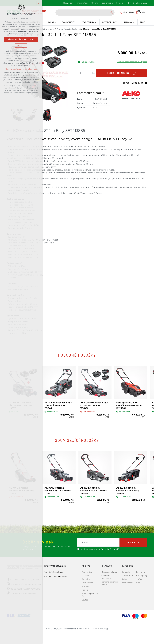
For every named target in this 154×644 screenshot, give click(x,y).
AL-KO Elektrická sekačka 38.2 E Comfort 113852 (58, 490)
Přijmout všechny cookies (21, 39)
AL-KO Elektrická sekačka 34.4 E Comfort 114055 (94, 490)
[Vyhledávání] (112, 13)
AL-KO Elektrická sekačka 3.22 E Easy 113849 (128, 490)
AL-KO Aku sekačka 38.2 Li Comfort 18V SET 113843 (94, 405)
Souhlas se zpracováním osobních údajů (100, 549)
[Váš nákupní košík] (141, 12)
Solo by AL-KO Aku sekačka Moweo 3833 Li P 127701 (130, 405)
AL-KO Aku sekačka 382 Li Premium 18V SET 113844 (58, 405)
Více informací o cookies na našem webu (21, 69)
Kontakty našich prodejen (56, 576)
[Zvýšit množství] (89, 71)
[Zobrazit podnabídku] (56, 22)
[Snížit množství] (89, 75)
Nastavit (21, 45)
